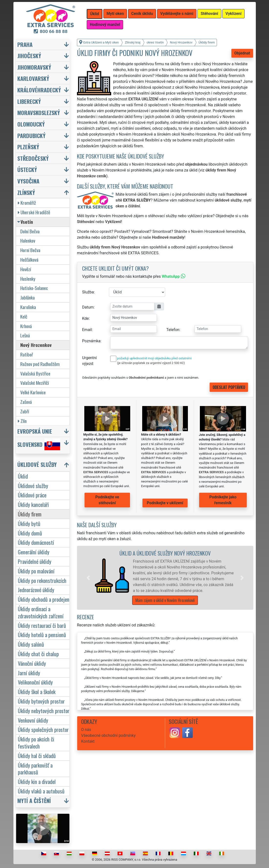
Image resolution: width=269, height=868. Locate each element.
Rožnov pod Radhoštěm (40, 364)
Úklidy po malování (36, 571)
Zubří (25, 411)
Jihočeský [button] (29, 56)
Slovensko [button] (39, 444)
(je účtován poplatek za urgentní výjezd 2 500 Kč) (151, 363)
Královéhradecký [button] (39, 90)
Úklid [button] (95, 14)
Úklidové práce (32, 495)
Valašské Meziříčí (35, 383)
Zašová (26, 402)
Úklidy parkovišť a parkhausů (35, 769)
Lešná (25, 335)
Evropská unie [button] (35, 431)
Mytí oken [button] (115, 14)
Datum (88, 307)
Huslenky (28, 279)
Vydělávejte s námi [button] (177, 14)
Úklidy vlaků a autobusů (41, 791)
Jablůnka (27, 297)
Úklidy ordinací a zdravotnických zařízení (41, 612)
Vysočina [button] (28, 181)
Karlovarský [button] (33, 78)
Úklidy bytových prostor (41, 701)
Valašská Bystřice (35, 373)
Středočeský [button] (33, 158)
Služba (88, 292)
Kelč (24, 316)
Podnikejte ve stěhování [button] (107, 500)
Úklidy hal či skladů (37, 755)
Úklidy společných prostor (43, 729)
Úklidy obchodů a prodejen (44, 599)
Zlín (22, 421)
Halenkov (28, 241)
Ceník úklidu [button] (142, 14)
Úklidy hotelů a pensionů (42, 635)
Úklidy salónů (31, 644)
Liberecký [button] (29, 101)
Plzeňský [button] (28, 147)
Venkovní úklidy (33, 720)
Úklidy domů (30, 533)
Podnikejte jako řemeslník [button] (223, 500)
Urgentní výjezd (89, 361)
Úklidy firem (30, 514)
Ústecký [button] (27, 169)
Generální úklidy (34, 552)
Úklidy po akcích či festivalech (36, 742)
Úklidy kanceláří (33, 504)
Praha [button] (25, 44)
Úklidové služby (33, 486)
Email (87, 330)
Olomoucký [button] (31, 124)
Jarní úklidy (29, 673)
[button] (88, 578)
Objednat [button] (242, 53)
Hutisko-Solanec (34, 288)
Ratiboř (27, 354)
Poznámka (91, 341)
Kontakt (88, 741)
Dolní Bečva (30, 231)
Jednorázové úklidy (36, 590)
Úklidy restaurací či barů (42, 625)
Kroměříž (27, 203)
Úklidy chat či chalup (38, 654)
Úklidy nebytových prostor (44, 711)
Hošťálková (29, 260)
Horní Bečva (30, 250)
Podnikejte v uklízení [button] (165, 503)
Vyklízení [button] (234, 14)
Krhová (26, 326)
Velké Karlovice (33, 392)
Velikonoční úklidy (35, 682)
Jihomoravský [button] (34, 67)
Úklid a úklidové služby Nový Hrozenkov (165, 553)
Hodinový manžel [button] (105, 25)
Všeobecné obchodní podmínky (108, 735)
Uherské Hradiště (34, 212)
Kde (85, 318)
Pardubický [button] (31, 135)
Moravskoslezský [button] (39, 113)
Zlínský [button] (26, 192)
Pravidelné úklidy (35, 561)
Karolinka (28, 307)
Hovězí (26, 269)
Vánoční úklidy (32, 663)
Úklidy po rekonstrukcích (42, 580)
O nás (86, 730)
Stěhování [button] (209, 14)
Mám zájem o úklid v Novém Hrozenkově (165, 600)
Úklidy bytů (29, 523)
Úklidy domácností (36, 542)
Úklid (23, 476)
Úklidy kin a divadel (37, 781)
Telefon (173, 330)
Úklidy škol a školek (37, 691)
